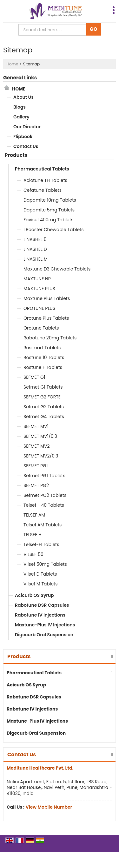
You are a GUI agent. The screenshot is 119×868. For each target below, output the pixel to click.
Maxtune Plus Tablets (47, 298)
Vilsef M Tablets (41, 584)
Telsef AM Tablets (43, 525)
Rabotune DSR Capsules (42, 605)
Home (12, 64)
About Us (23, 97)
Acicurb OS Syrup (34, 595)
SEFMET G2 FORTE (42, 397)
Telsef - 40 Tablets (44, 505)
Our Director (27, 127)
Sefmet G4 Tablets (44, 417)
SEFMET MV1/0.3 (40, 436)
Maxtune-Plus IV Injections (45, 625)
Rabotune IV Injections (40, 615)
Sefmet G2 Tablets (44, 407)
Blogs (20, 107)
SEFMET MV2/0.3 (41, 456)
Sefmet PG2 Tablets (45, 495)
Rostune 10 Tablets (44, 357)
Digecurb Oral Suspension (44, 635)
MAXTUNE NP (37, 279)
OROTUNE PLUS (39, 308)
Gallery (21, 117)
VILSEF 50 (33, 554)
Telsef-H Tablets (41, 544)
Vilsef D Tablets (40, 574)
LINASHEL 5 (35, 239)
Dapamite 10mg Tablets (50, 200)
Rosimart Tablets (42, 348)
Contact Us (26, 146)
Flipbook (23, 137)
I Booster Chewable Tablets (53, 230)
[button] (49, 807)
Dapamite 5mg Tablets (49, 210)
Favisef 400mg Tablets (48, 220)
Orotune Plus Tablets (46, 318)
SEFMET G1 (34, 377)
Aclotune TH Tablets (45, 180)
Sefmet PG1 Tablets (44, 476)
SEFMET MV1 (36, 426)
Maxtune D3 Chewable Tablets (57, 269)
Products (16, 155)
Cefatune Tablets (43, 190)
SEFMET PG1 (36, 466)
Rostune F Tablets (43, 367)
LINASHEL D (35, 249)
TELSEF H (33, 535)
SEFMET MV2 (37, 446)
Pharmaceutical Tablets (42, 169)
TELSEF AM (34, 515)
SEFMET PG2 (36, 485)
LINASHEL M (36, 259)
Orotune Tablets (41, 328)
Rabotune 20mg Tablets (50, 338)
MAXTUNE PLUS (39, 289)
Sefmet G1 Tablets (43, 387)
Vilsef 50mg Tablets (45, 564)
